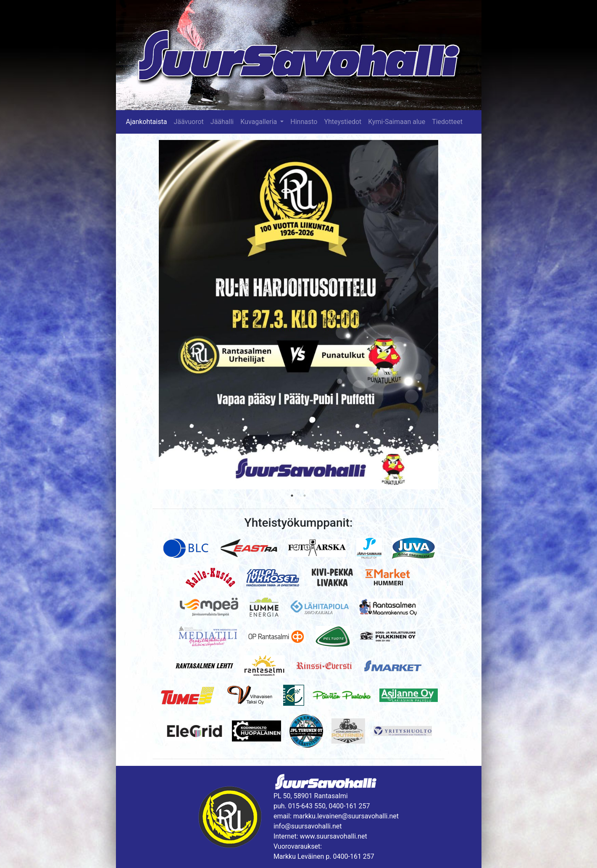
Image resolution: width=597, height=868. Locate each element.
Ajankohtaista (147, 122)
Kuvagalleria (259, 122)
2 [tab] (305, 496)
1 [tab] (292, 496)
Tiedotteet (447, 122)
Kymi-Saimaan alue (397, 122)
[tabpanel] (298, 315)
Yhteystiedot (343, 122)
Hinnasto (304, 122)
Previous (153, 315)
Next (444, 315)
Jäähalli (222, 122)
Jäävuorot (188, 122)
